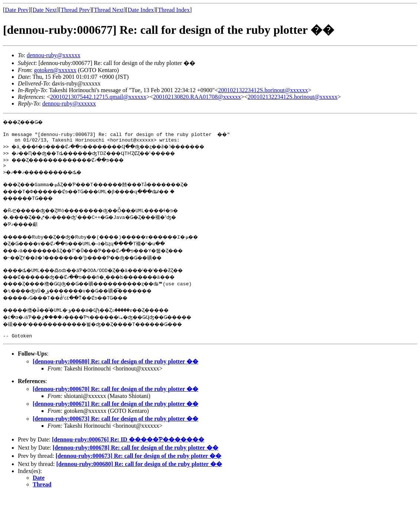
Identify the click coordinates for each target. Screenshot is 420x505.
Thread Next (109, 10)
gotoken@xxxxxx (55, 70)
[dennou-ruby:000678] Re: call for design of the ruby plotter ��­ (136, 459)
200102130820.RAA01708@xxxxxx (197, 97)
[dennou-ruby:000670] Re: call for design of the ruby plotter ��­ (115, 400)
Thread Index (174, 10)
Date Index (141, 10)
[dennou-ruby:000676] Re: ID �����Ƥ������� (128, 451)
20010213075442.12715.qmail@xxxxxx (98, 97)
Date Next (45, 10)
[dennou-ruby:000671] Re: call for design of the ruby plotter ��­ (115, 415)
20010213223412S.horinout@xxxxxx (263, 90)
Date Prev (17, 10)
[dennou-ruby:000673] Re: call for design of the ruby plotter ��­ (115, 430)
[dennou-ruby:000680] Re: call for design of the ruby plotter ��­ (115, 373)
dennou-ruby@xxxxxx (54, 55)
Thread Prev (75, 10)
